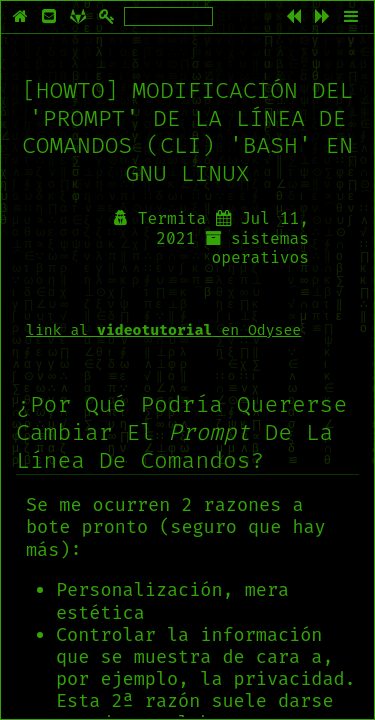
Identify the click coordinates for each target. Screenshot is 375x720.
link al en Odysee (163, 330)
